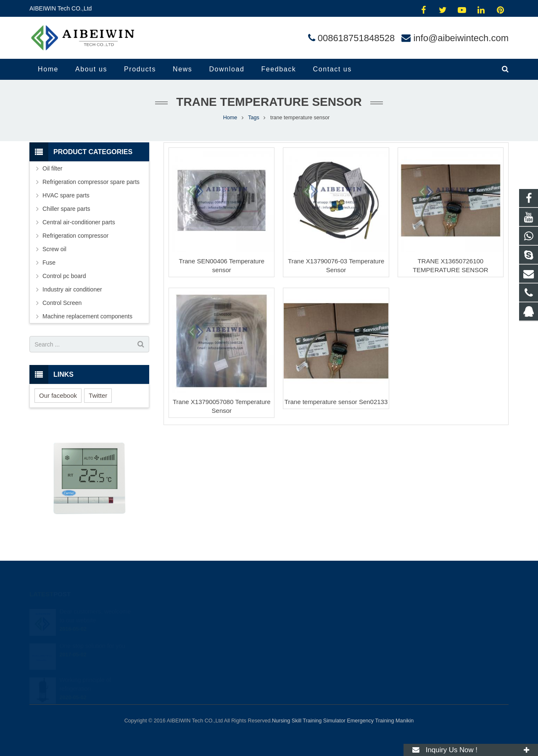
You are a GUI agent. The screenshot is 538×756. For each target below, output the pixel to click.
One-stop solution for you (92, 635)
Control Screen (62, 303)
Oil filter (52, 168)
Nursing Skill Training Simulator (309, 721)
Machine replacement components (87, 316)
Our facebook (58, 395)
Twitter (98, 395)
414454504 (298, 611)
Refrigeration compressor (75, 236)
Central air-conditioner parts (79, 222)
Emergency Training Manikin (380, 721)
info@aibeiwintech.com (461, 38)
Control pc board (64, 276)
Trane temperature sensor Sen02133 (336, 402)
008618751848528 (356, 38)
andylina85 (297, 660)
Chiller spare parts (66, 209)
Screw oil (54, 249)
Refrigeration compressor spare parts (91, 182)
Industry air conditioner (72, 289)
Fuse (49, 262)
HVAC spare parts (66, 195)
